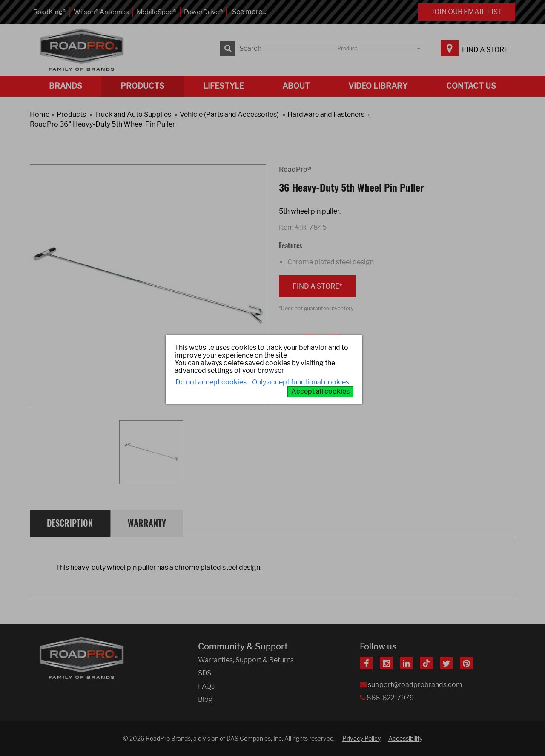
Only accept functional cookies (301, 382)
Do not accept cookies (211, 382)
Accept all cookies (320, 391)
